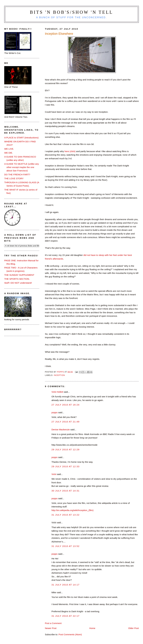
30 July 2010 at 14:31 (66, 491)
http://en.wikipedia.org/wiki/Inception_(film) (73, 510)
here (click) (70, 151)
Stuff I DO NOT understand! (18, 283)
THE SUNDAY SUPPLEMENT (19, 275)
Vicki (54, 474)
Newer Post (51, 628)
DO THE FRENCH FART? (17, 175)
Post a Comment (53, 623)
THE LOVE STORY (14, 178)
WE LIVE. (9, 149)
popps (55, 412)
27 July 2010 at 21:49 (66, 422)
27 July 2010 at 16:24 (66, 405)
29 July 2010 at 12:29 (66, 450)
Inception (59, 375)
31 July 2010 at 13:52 (66, 546)
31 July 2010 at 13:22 (66, 515)
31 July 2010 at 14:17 (66, 585)
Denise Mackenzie (61, 430)
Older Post (133, 628)
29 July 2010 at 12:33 (66, 466)
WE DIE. (9, 153)
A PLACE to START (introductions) (21, 138)
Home (92, 628)
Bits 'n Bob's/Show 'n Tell (71, 12)
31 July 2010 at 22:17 (66, 616)
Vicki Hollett (57, 392)
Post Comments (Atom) (70, 634)
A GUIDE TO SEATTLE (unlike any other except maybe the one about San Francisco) (22, 167)
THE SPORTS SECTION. (17, 279)
